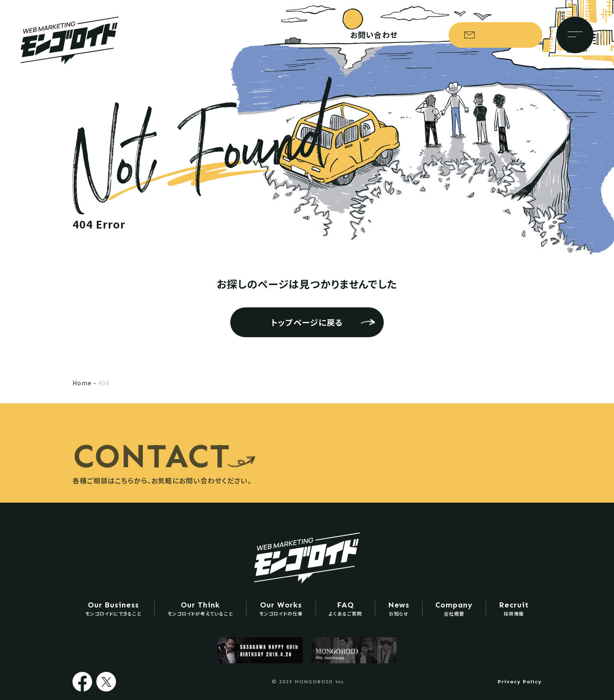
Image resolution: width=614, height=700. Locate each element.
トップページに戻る (307, 322)
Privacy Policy (520, 682)
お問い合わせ (499, 35)
